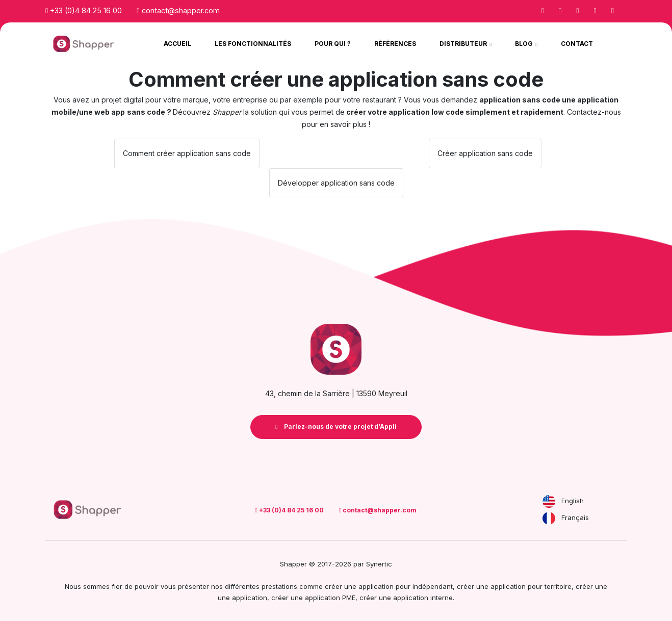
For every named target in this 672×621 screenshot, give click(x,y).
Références (395, 44)
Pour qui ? (333, 44)
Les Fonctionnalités (253, 44)
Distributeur (464, 44)
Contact (577, 44)
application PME (330, 598)
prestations (279, 586)
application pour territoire (531, 586)
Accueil (177, 44)
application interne (423, 598)
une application (242, 598)
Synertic (379, 564)
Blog (525, 44)
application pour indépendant (406, 586)
